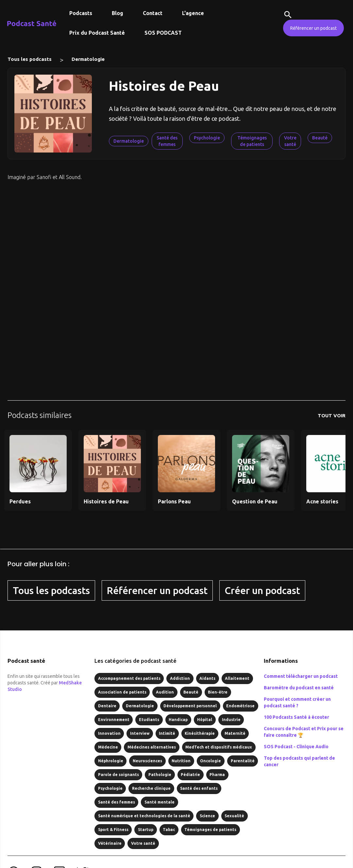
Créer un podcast (262, 590)
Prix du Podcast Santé (97, 33)
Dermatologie (88, 59)
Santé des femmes (167, 141)
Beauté (320, 138)
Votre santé (290, 141)
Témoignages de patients (252, 141)
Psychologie (207, 138)
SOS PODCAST (163, 33)
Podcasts (81, 13)
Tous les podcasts (30, 59)
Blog (118, 13)
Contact (153, 13)
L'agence (193, 13)
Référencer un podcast (313, 28)
